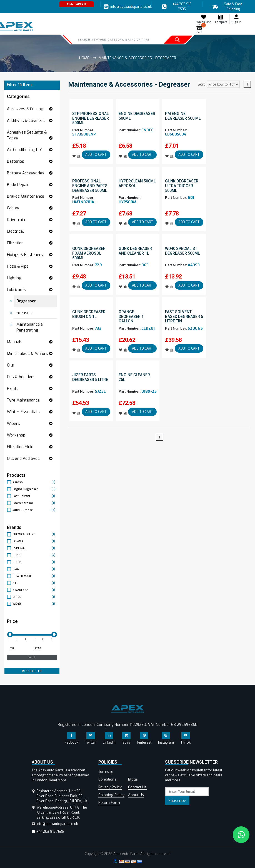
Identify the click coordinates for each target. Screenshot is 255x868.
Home (84, 58)
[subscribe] (187, 792)
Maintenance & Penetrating (30, 327)
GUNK (35, 555)
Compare (221, 19)
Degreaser (26, 301)
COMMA (35, 541)
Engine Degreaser (35, 489)
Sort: (202, 84)
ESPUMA (35, 548)
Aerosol (35, 482)
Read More (57, 780)
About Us (136, 795)
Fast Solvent (35, 496)
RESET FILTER (32, 671)
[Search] (114, 39)
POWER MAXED (35, 576)
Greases (24, 313)
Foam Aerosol (35, 503)
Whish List (204, 19)
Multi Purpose (35, 510)
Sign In (237, 19)
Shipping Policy (111, 795)
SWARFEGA (35, 590)
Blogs (133, 779)
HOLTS (35, 562)
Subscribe (177, 801)
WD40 (35, 604)
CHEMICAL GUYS (35, 534)
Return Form (109, 803)
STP (35, 583)
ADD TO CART (96, 155)
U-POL (35, 597)
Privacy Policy (110, 787)
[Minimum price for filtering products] (19, 649)
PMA (35, 569)
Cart (200, 29)
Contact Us (137, 787)
